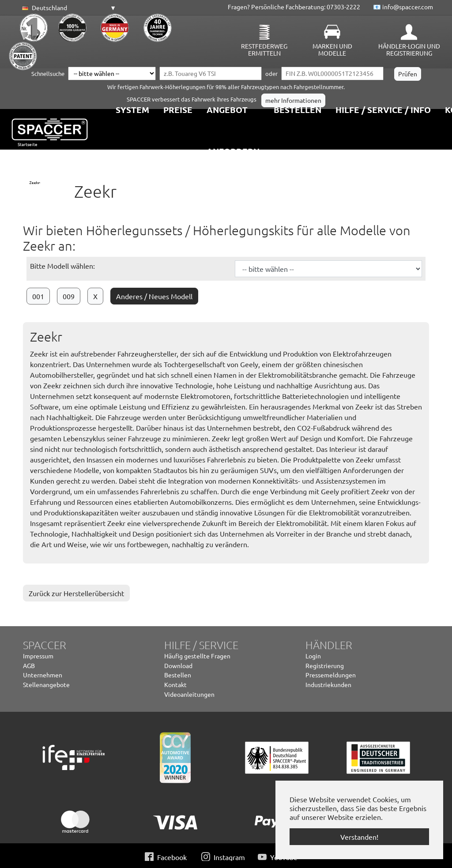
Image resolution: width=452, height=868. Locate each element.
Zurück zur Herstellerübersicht (76, 593)
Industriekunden (328, 684)
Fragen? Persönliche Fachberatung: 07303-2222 (294, 7)
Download (178, 665)
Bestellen (178, 675)
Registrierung (325, 665)
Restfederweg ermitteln (264, 49)
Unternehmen (43, 675)
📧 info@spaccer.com (403, 7)
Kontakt (175, 684)
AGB (29, 665)
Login (313, 656)
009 (69, 296)
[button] (68, 8)
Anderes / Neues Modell (154, 296)
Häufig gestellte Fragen (197, 656)
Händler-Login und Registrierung (409, 49)
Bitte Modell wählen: (62, 266)
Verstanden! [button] (359, 837)
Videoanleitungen (189, 694)
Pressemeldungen (331, 675)
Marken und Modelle (332, 49)
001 (38, 296)
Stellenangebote (46, 684)
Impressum (38, 656)
